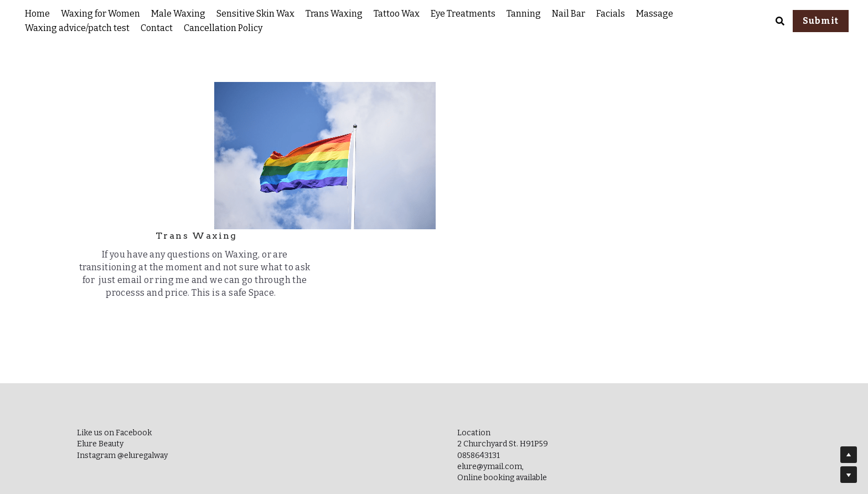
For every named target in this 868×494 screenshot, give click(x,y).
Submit (821, 21)
